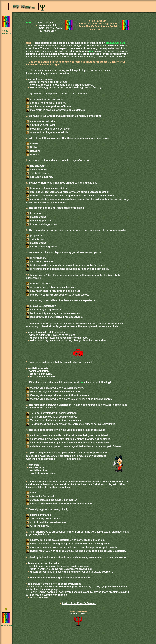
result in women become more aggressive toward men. (61, 569)
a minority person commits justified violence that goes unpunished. (67, 435)
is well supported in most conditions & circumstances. (61, 85)
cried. (31, 493)
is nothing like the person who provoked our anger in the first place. (67, 269)
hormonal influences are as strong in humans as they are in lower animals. (71, 196)
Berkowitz (34, 155)
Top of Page (8, 626)
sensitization (36, 468)
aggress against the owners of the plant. (52, 335)
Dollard (32, 147)
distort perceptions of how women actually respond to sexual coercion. (71, 572)
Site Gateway (6, 32)
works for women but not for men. (48, 82)
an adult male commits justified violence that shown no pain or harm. (68, 443)
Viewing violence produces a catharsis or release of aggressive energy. (69, 399)
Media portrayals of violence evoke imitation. (54, 392)
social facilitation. (39, 371)
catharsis (33, 465)
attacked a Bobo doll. (40, 496)
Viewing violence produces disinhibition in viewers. (58, 395)
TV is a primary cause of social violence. (51, 417)
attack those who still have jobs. (47, 332)
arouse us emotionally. (41, 306)
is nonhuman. (36, 258)
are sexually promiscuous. (43, 519)
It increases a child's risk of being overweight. (54, 584)
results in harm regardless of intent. (49, 106)
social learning (38, 470)
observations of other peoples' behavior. (51, 287)
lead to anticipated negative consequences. (53, 313)
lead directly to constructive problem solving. (54, 317)
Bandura (33, 151)
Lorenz (32, 144)
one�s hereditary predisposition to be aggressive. (57, 295)
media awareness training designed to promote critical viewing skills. (68, 544)
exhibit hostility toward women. (46, 522)
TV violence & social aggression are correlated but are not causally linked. (71, 424)
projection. (34, 236)
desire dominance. (39, 515)
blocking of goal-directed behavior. (48, 129)
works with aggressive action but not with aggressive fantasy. (66, 87)
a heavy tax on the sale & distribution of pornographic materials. (65, 540)
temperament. (36, 166)
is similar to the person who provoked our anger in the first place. (66, 265)
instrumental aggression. (43, 224)
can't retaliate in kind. (41, 262)
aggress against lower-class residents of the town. (58, 338)
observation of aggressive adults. (48, 132)
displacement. (36, 217)
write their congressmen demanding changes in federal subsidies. (68, 340)
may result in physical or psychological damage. (56, 110)
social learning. (37, 170)
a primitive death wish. (41, 125)
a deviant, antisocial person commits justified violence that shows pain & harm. (74, 446)
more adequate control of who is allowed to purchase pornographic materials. (73, 547)
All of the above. (37, 526)
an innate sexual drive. (41, 121)
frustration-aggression (43, 473)
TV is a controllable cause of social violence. (54, 420)
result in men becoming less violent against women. (59, 566)
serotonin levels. (38, 173)
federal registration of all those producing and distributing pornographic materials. (76, 551)
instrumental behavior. (43, 377)
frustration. (35, 213)
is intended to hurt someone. (45, 99)
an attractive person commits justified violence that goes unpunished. (69, 439)
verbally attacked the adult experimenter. (52, 500)
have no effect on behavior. (44, 563)
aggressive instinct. (40, 177)
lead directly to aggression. (44, 310)
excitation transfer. (39, 368)
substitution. (35, 239)
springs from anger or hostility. (46, 103)
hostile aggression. (39, 221)
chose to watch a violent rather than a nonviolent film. (59, 504)
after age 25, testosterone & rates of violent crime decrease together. (68, 192)
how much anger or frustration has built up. (53, 291)
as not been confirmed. (41, 79)
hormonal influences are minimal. (48, 188)
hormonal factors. (38, 284)
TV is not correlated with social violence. (52, 413)
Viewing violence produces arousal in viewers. (55, 388)
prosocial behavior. (40, 374)
